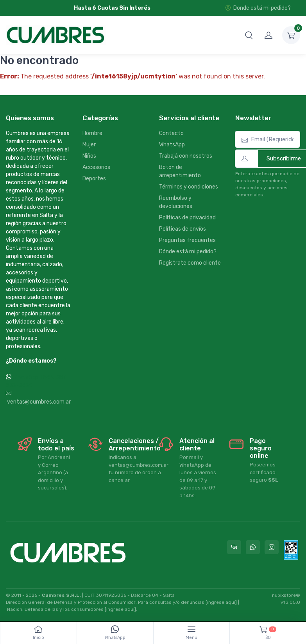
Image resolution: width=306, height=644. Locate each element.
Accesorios (96, 167)
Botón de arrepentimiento (180, 171)
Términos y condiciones (189, 187)
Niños (89, 156)
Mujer (89, 145)
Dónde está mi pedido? (188, 252)
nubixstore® (286, 595)
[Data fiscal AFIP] (291, 550)
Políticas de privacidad (187, 218)
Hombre (92, 133)
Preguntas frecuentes (187, 240)
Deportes (94, 179)
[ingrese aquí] (221, 602)
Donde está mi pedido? (258, 8)
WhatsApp (172, 145)
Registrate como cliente (190, 263)
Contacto (171, 133)
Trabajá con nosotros (186, 156)
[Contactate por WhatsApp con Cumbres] (253, 547)
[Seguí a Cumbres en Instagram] (272, 547)
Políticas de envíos (183, 229)
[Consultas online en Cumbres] (234, 547)
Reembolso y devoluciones (176, 202)
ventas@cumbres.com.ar (38, 398)
